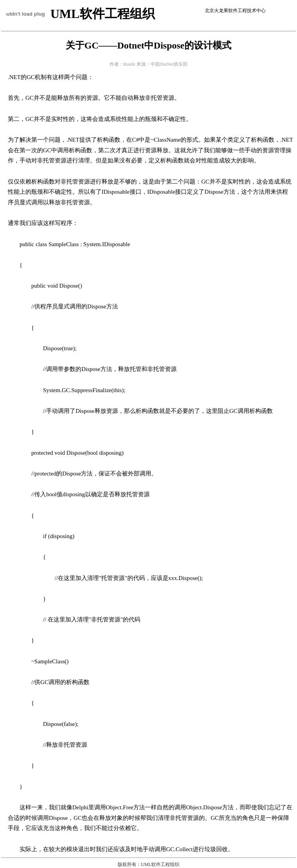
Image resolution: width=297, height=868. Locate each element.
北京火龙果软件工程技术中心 (235, 11)
